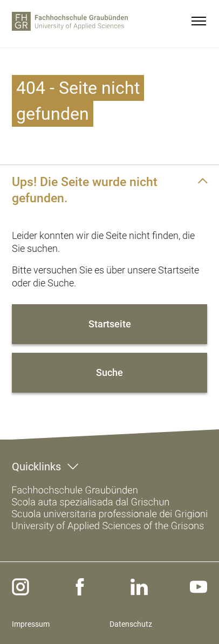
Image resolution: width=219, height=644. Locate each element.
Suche (109, 372)
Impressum (31, 624)
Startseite (110, 324)
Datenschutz (131, 624)
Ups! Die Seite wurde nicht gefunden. (85, 190)
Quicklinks (36, 467)
